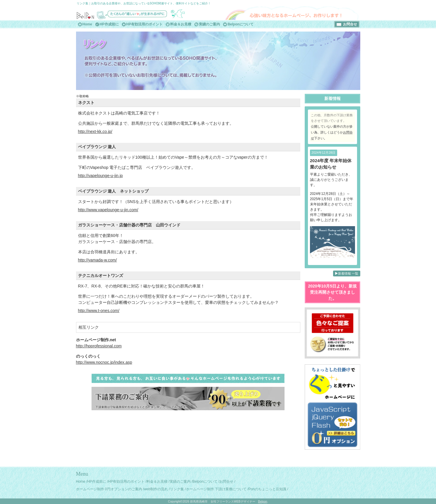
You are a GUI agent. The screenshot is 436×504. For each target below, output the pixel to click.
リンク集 (177, 489)
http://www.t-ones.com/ (99, 311)
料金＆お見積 (181, 24)
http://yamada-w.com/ (98, 260)
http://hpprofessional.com (99, 346)
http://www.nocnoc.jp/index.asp (104, 362)
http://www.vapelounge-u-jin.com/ (108, 210)
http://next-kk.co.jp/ (95, 131)
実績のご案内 (209, 24)
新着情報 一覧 (347, 273)
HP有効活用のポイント (145, 24)
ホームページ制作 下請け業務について (216, 489)
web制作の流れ (156, 489)
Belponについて (241, 24)
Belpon (263, 502)
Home (87, 24)
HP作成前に (109, 24)
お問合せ (350, 24)
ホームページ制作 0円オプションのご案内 (109, 489)
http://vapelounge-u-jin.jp (100, 176)
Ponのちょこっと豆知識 (267, 489)
